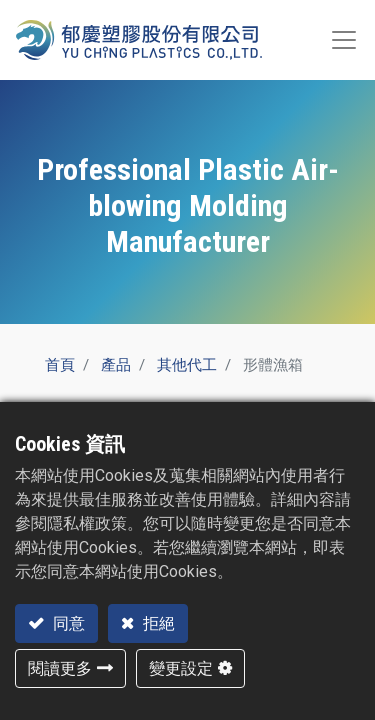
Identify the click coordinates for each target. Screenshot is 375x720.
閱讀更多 (60, 668)
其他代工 (187, 365)
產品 (116, 365)
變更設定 (181, 668)
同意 (67, 623)
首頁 (60, 365)
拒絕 (157, 623)
